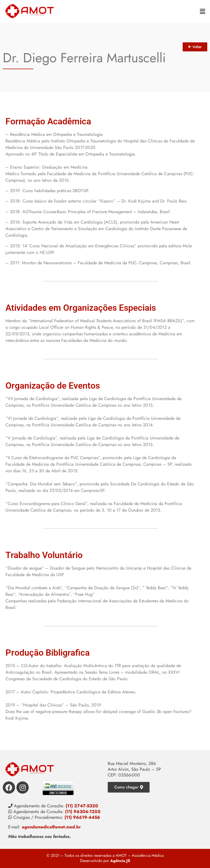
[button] (203, 11)
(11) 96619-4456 (82, 817)
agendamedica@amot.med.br (51, 827)
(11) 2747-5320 (82, 806)
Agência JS (120, 861)
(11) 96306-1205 (83, 812)
